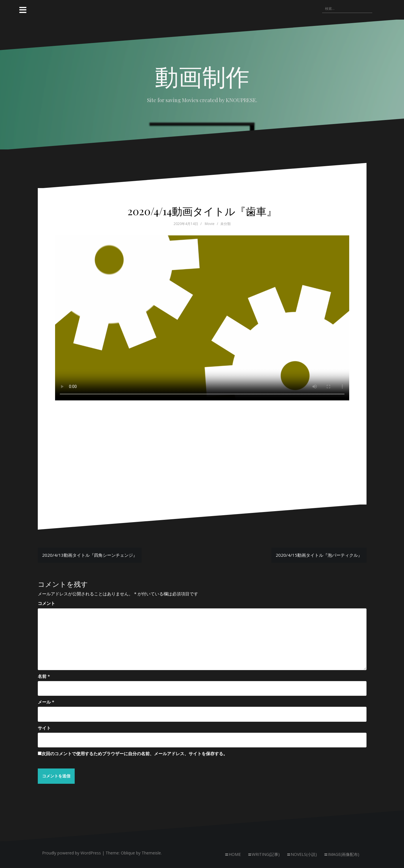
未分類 (226, 224)
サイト (44, 728)
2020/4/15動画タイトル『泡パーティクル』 (319, 555)
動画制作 (202, 76)
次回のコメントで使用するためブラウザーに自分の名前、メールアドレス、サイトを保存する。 (135, 753)
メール (46, 702)
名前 (44, 676)
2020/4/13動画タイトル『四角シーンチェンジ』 (90, 555)
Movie (210, 224)
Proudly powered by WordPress (72, 853)
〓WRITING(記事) (264, 855)
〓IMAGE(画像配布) (342, 855)
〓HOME (233, 855)
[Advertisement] (202, 443)
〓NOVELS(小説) (302, 855)
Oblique (128, 853)
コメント (46, 603)
